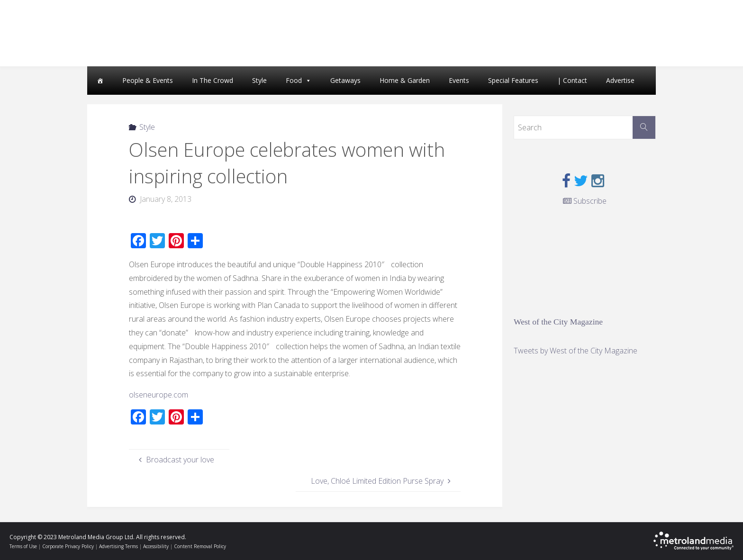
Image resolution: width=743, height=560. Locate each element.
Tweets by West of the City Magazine (575, 351)
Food (294, 80)
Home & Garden (405, 80)
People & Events (148, 80)
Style (259, 80)
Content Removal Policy (200, 546)
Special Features (513, 80)
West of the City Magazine (558, 322)
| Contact (572, 80)
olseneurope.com (159, 395)
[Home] (100, 81)
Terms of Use (23, 546)
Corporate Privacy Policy (68, 546)
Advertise (620, 80)
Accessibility (156, 546)
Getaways (345, 80)
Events (459, 80)
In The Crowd (213, 80)
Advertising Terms (118, 546)
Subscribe (585, 201)
